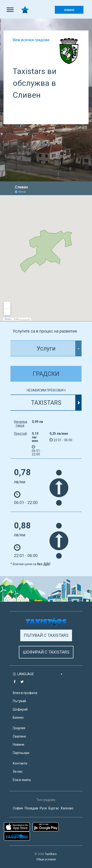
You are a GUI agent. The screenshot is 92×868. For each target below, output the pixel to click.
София (18, 808)
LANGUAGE (40, 674)
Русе (43, 808)
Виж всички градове (31, 40)
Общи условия (46, 859)
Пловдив (31, 808)
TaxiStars (51, 854)
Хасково (67, 808)
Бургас (54, 808)
